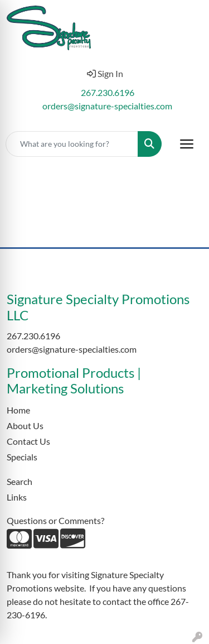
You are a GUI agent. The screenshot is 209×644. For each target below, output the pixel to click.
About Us (25, 426)
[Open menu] (187, 144)
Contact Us (28, 441)
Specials (22, 457)
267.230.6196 (108, 92)
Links (17, 497)
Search (20, 481)
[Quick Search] (72, 144)
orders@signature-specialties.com (107, 106)
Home (18, 410)
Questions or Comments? (55, 520)
